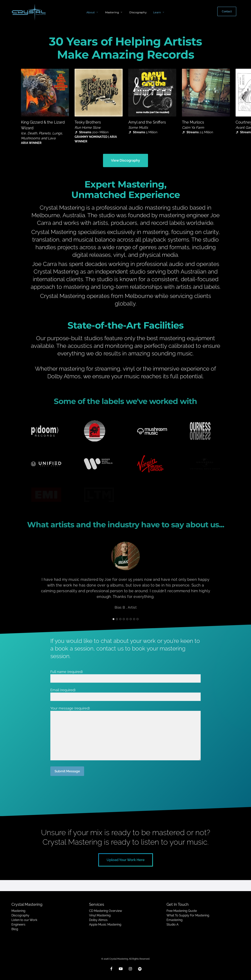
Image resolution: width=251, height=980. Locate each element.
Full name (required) (126, 676)
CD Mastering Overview (106, 911)
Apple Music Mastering (105, 925)
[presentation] (79, 788)
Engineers (18, 925)
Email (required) (126, 694)
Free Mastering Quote (182, 911)
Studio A (173, 925)
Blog (15, 929)
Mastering (18, 911)
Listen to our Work (24, 920)
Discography (20, 915)
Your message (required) (126, 734)
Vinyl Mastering (100, 915)
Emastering (175, 920)
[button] (125, 160)
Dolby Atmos (98, 920)
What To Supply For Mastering (188, 915)
